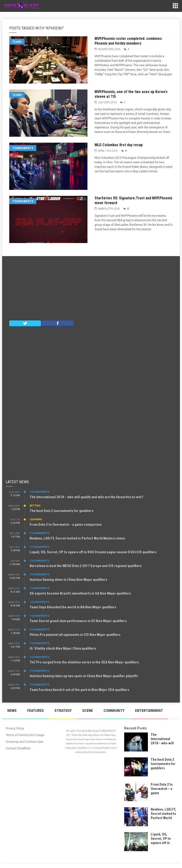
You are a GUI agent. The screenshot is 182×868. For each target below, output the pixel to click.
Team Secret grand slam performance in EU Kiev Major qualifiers (78, 621)
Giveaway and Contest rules (25, 742)
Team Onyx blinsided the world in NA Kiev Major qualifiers (73, 607)
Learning (36, 519)
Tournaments (23, 148)
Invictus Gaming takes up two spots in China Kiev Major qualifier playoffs (84, 676)
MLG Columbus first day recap (119, 145)
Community (114, 711)
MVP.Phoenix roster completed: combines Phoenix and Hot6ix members (128, 41)
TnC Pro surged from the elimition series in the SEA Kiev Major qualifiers (84, 662)
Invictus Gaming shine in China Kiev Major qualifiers (68, 580)
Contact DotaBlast (18, 748)
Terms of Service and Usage (25, 735)
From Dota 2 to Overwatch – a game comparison (66, 525)
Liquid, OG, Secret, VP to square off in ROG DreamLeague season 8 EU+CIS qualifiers (93, 552)
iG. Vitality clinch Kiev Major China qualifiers (63, 648)
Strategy (63, 711)
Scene (88, 711)
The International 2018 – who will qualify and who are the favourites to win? (86, 497)
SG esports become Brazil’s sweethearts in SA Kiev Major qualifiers (80, 593)
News (12, 711)
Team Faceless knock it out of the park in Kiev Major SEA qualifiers (79, 690)
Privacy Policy (15, 728)
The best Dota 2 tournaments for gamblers (61, 511)
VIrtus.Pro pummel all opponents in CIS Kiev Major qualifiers (75, 635)
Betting (35, 506)
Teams (17, 42)
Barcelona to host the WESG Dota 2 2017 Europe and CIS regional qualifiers (86, 566)
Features (36, 711)
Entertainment (149, 711)
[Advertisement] (91, 289)
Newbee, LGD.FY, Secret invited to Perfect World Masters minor (77, 538)
